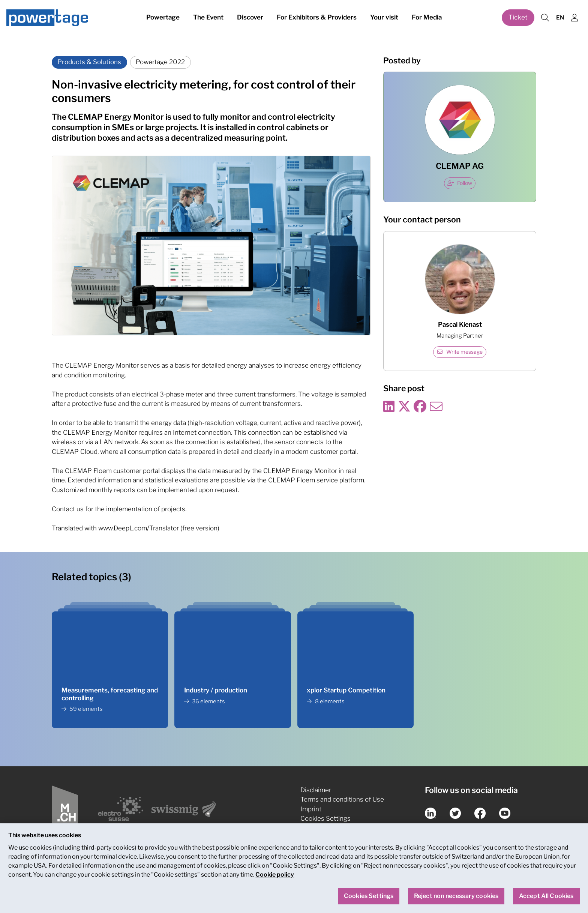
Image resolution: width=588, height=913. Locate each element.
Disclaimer (316, 790)
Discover (250, 18)
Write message (460, 352)
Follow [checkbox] (460, 183)
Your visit (384, 18)
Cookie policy (275, 879)
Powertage (163, 18)
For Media (427, 18)
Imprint (311, 809)
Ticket (518, 18)
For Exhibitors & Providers (317, 18)
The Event (208, 18)
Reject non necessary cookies (456, 900)
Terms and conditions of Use (342, 799)
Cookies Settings (325, 818)
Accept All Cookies (546, 900)
